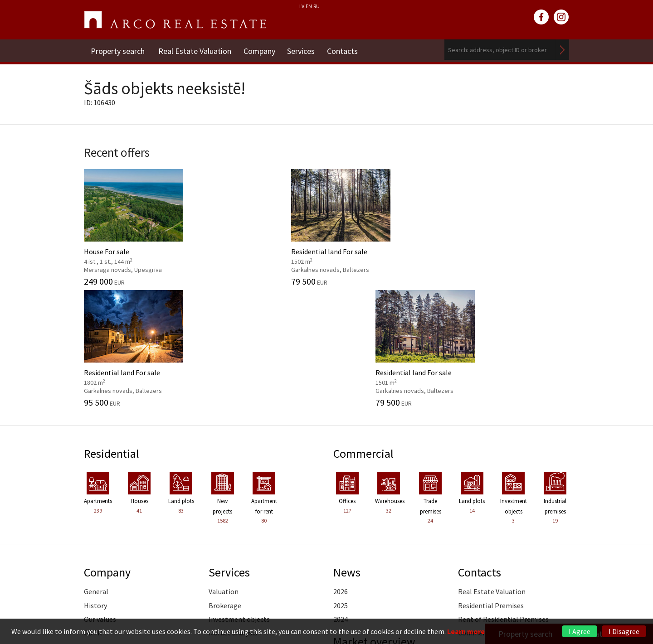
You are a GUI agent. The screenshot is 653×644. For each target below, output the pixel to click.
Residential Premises (491, 482)
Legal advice (227, 551)
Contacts (347, 50)
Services (304, 50)
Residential (112, 330)
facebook (541, 17)
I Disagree (624, 631)
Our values (100, 496)
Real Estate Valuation (195, 50)
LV (302, 6)
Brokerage (225, 482)
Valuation (224, 469)
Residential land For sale (264, 225)
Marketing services (238, 537)
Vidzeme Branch (483, 523)
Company (261, 50)
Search (562, 50)
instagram (561, 17)
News (347, 449)
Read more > (550, 537)
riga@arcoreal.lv (303, 616)
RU (317, 6)
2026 (341, 469)
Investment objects (239, 496)
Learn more (466, 631)
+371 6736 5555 (302, 605)
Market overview (375, 518)
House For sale (139, 225)
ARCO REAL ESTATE (175, 20)
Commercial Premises (492, 510)
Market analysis (233, 510)
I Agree (580, 631)
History (95, 482)
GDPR (93, 510)
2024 (341, 496)
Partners (97, 523)
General (96, 469)
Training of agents (237, 565)
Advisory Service (233, 523)
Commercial (364, 330)
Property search (118, 50)
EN (309, 6)
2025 (341, 482)
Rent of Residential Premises (503, 496)
